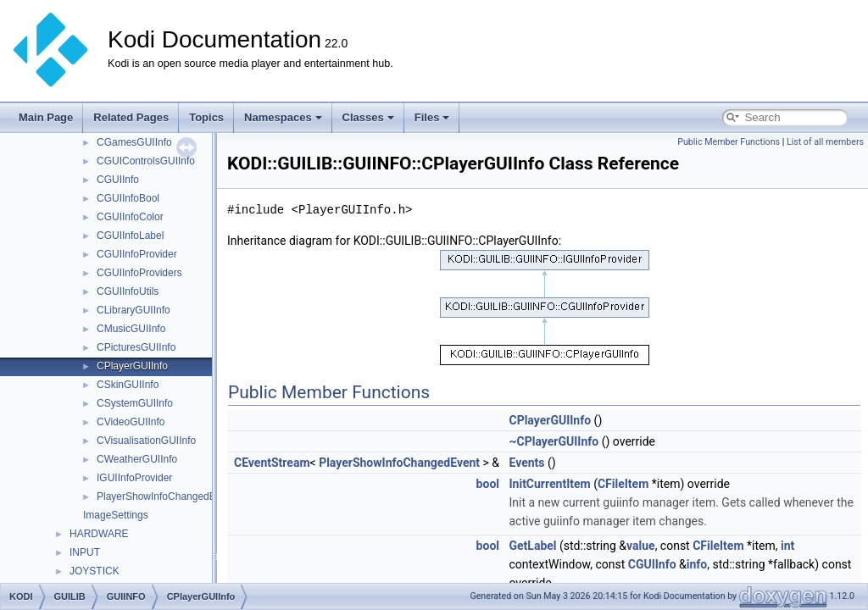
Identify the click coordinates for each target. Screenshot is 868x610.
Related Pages (131, 117)
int (787, 546)
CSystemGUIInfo (135, 403)
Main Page (46, 117)
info (697, 564)
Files (432, 117)
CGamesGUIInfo (134, 142)
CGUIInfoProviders (139, 273)
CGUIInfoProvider (137, 254)
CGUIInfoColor (130, 217)
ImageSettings (116, 515)
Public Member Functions (729, 142)
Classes (368, 117)
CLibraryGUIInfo (134, 310)
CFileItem (623, 484)
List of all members (825, 142)
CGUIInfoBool (128, 198)
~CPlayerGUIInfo (554, 441)
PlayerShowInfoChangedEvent (166, 496)
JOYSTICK (95, 571)
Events (526, 463)
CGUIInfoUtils (128, 291)
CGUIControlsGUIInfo (146, 161)
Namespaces (283, 117)
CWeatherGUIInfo (137, 459)
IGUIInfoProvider (134, 478)
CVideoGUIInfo (131, 422)
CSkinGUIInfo (128, 385)
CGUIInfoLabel (130, 236)
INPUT (85, 552)
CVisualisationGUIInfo (146, 441)
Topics (206, 117)
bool (488, 484)
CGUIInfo (118, 180)
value (641, 546)
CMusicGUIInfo (131, 329)
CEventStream (272, 463)
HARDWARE (99, 534)
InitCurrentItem (549, 484)
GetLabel (532, 546)
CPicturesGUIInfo (136, 347)
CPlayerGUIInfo (132, 366)
